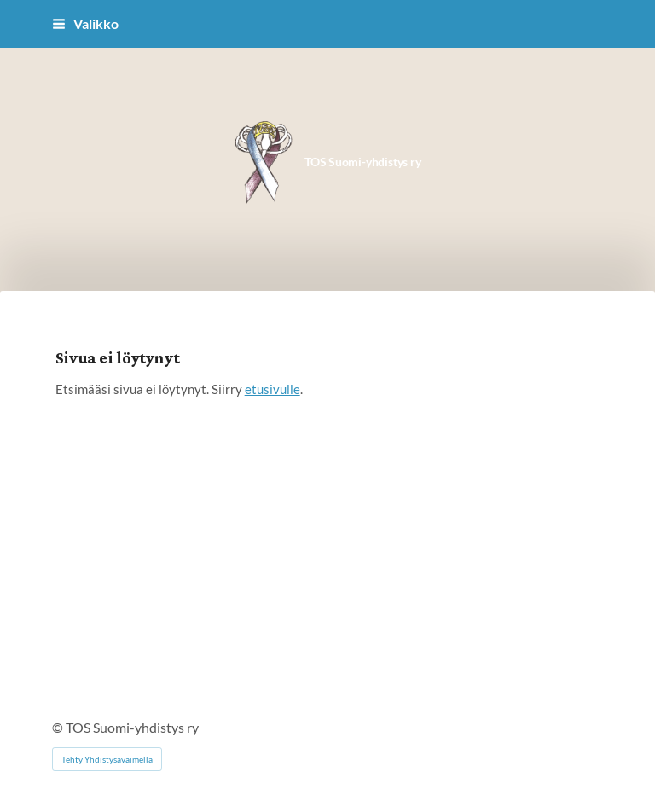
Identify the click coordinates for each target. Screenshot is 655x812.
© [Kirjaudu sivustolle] (59, 727)
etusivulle (272, 389)
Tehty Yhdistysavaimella (107, 759)
